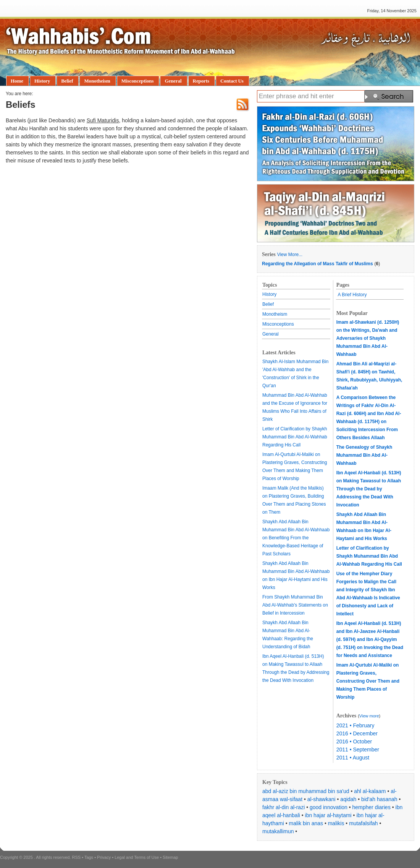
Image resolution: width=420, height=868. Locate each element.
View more (369, 716)
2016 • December (357, 733)
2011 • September (358, 750)
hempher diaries (372, 807)
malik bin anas (306, 823)
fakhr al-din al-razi (283, 807)
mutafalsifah (363, 823)
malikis (336, 823)
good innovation (329, 807)
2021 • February (355, 725)
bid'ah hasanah (379, 799)
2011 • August (353, 758)
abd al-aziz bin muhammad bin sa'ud (306, 791)
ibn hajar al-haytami (328, 815)
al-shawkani (321, 799)
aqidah (348, 799)
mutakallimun (278, 831)
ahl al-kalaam (370, 791)
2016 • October (354, 741)
